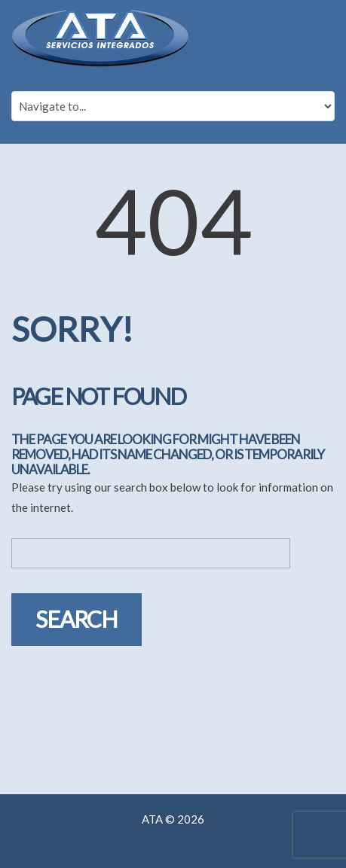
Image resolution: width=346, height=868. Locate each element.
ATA (152, 819)
